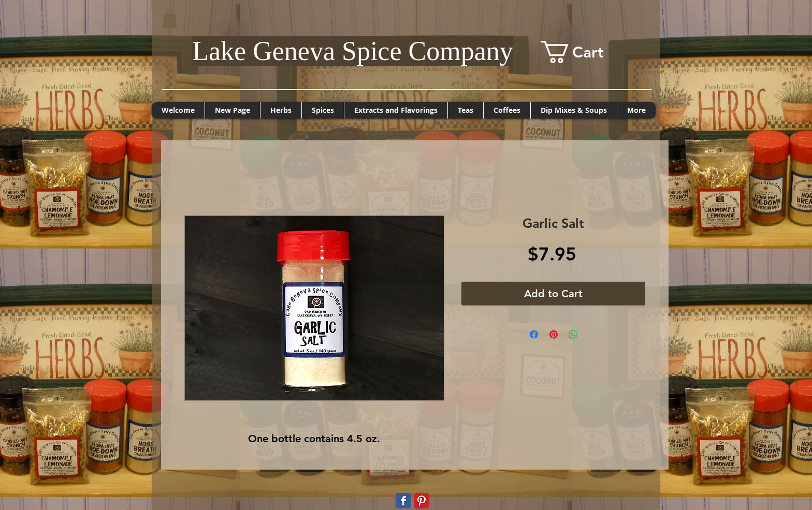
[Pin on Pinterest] (554, 334)
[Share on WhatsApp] (573, 334)
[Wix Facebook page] (403, 501)
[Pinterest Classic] (422, 501)
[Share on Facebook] (534, 334)
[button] (170, 19)
